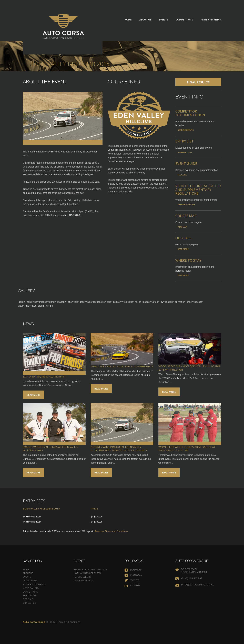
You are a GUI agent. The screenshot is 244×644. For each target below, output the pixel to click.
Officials (28, 599)
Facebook (133, 570)
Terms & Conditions (69, 622)
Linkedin (132, 585)
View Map (182, 227)
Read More (183, 249)
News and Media (211, 20)
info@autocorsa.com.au (198, 585)
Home (128, 20)
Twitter (132, 580)
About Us (145, 20)
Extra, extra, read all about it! (45, 376)
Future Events (82, 577)
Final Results (198, 82)
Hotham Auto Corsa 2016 (88, 573)
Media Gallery (31, 588)
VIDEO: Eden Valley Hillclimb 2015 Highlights (122, 366)
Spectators (30, 596)
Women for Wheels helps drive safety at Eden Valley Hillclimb (187, 449)
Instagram (133, 575)
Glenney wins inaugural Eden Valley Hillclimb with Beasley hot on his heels (119, 449)
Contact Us (29, 603)
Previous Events (83, 581)
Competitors (184, 20)
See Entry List (185, 152)
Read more (33, 395)
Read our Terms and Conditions (111, 531)
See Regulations (186, 204)
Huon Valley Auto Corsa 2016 (90, 570)
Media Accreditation (34, 584)
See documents (186, 130)
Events (164, 20)
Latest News (30, 581)
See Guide (182, 175)
